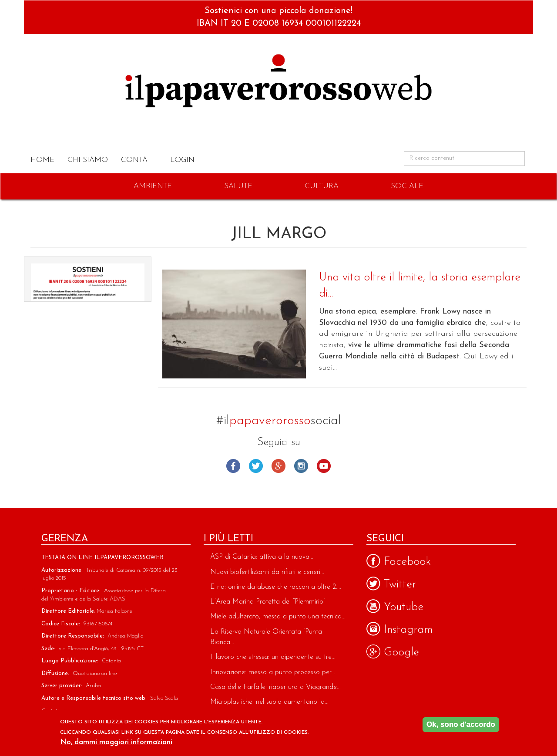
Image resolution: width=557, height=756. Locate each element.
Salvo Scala (164, 698)
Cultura (322, 186)
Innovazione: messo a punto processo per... (273, 672)
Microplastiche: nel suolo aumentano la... (269, 702)
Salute (238, 186)
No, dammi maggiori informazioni (116, 742)
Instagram (301, 466)
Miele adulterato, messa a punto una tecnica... (278, 617)
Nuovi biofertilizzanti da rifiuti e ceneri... (267, 572)
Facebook (233, 466)
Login (182, 160)
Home (42, 160)
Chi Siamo (88, 160)
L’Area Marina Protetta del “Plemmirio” (268, 602)
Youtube (324, 466)
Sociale (407, 186)
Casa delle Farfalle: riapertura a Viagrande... (275, 687)
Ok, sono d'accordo (461, 724)
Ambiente (153, 186)
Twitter (256, 466)
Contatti (139, 160)
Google (278, 466)
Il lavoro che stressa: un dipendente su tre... (273, 657)
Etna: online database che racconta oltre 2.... (276, 587)
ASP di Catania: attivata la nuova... (262, 557)
